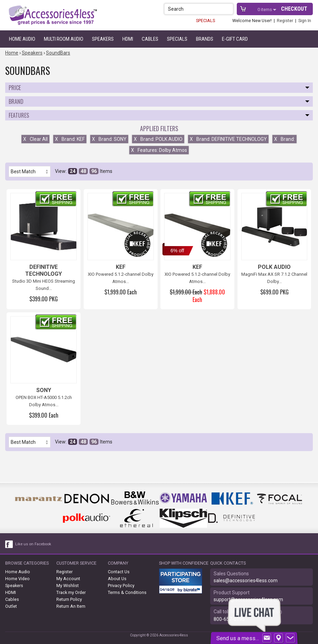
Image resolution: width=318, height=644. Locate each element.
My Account (68, 579)
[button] (229, 9)
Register (285, 21)
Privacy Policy (121, 586)
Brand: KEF (70, 139)
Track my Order (71, 592)
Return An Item (71, 606)
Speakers (103, 39)
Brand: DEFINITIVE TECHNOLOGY (228, 139)
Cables (150, 39)
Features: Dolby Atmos (159, 150)
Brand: (284, 139)
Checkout (294, 9)
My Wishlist (68, 586)
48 (83, 171)
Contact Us (119, 572)
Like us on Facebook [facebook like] (33, 544)
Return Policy (69, 599)
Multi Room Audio (64, 39)
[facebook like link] (9, 544)
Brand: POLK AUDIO (158, 139)
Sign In (305, 21)
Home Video (17, 579)
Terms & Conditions (127, 592)
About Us (117, 579)
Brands (205, 39)
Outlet (11, 606)
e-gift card (235, 39)
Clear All (35, 139)
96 (94, 171)
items (265, 9)
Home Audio (22, 39)
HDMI (128, 39)
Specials (177, 39)
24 (73, 171)
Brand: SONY (109, 139)
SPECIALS (205, 21)
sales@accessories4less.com (246, 580)
